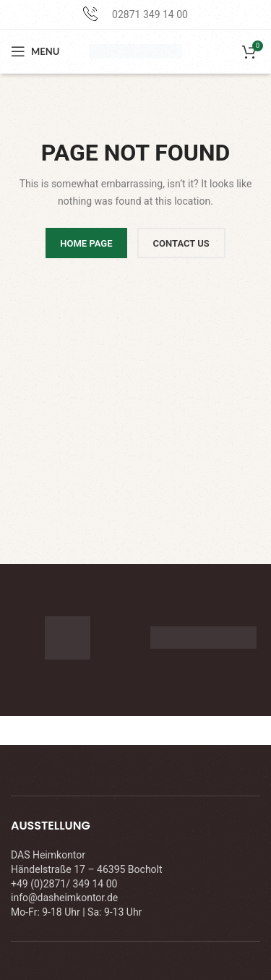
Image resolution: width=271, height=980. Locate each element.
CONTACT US (181, 243)
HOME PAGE (86, 243)
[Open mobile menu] (35, 51)
